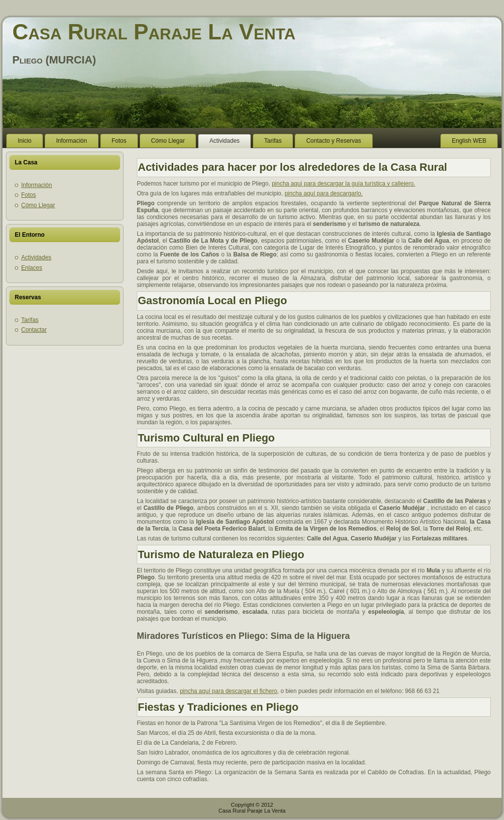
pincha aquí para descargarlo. (324, 193)
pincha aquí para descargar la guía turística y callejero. (344, 184)
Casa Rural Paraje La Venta (154, 32)
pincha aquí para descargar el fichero (228, 691)
